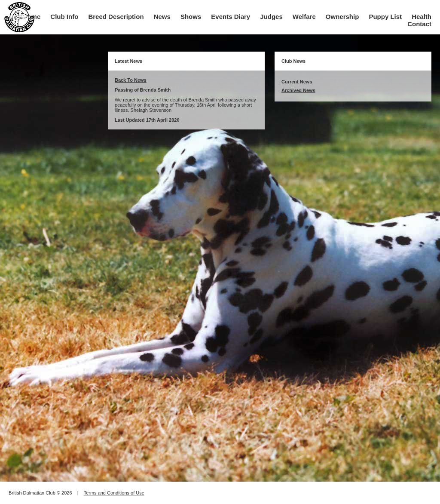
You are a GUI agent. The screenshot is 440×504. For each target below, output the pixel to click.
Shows (191, 17)
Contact (419, 24)
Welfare (304, 17)
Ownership (342, 17)
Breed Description (116, 17)
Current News (297, 82)
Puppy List (385, 17)
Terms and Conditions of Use (114, 493)
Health (422, 17)
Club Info (64, 17)
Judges (271, 17)
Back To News (131, 80)
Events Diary (231, 17)
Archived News (298, 90)
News (162, 17)
